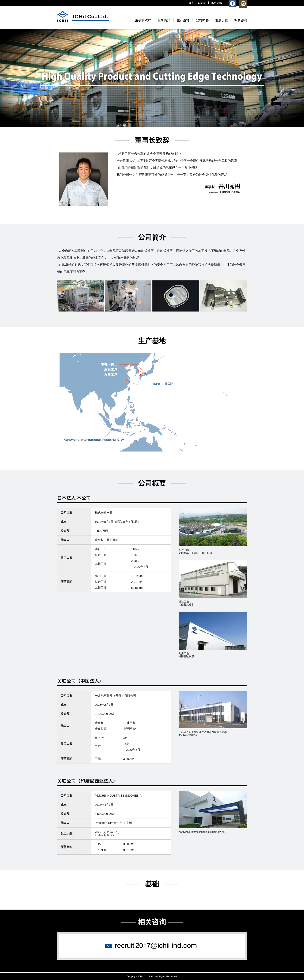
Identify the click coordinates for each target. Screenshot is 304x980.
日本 (191, 3)
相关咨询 (241, 20)
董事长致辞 (143, 20)
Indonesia (216, 3)
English (202, 3)
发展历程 (221, 20)
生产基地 (183, 20)
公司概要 (202, 20)
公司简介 (164, 20)
